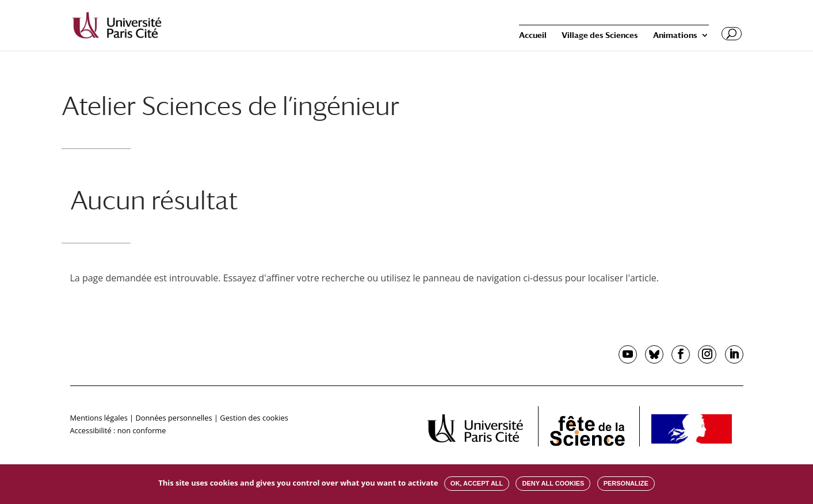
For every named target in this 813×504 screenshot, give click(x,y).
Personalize (626, 483)
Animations (675, 35)
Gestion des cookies (254, 418)
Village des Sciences (600, 35)
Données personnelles (173, 418)
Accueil (533, 35)
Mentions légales (99, 418)
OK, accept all (477, 483)
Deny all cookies (553, 483)
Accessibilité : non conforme (118, 430)
